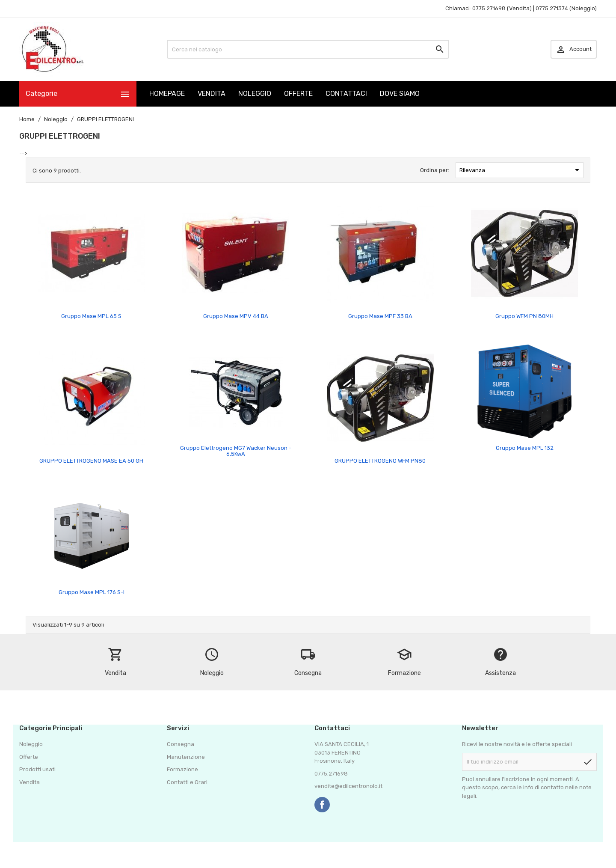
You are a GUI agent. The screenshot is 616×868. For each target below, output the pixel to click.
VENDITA (212, 94)
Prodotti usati (37, 769)
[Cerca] (308, 49)
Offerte (29, 757)
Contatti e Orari (187, 782)
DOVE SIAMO (400, 94)
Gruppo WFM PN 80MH (524, 316)
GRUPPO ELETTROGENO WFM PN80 (380, 461)
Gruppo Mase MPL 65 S (91, 316)
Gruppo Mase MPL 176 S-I (92, 592)
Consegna (181, 744)
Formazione (182, 769)
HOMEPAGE (167, 94)
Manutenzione (186, 757)
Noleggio (31, 744)
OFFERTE (298, 94)
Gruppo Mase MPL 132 (525, 448)
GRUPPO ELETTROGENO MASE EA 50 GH (91, 461)
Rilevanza (521, 170)
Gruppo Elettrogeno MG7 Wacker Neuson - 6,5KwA (236, 451)
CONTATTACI (346, 94)
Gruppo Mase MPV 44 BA (236, 316)
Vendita (30, 782)
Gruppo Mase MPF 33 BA (380, 316)
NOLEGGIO (255, 94)
